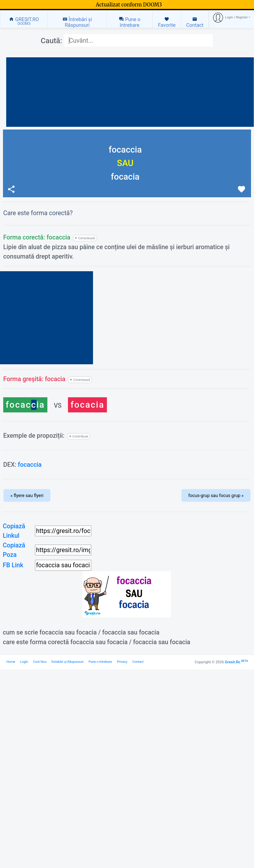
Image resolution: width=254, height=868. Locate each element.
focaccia (30, 465)
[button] (232, 18)
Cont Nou (40, 662)
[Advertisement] (130, 92)
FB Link (13, 565)
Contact (195, 22)
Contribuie (80, 436)
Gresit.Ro (237, 662)
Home (11, 662)
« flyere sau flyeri (27, 495)
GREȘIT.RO (24, 21)
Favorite (167, 22)
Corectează (86, 238)
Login (24, 662)
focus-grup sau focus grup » (216, 495)
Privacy (122, 662)
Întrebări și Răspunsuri (77, 22)
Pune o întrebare (130, 22)
